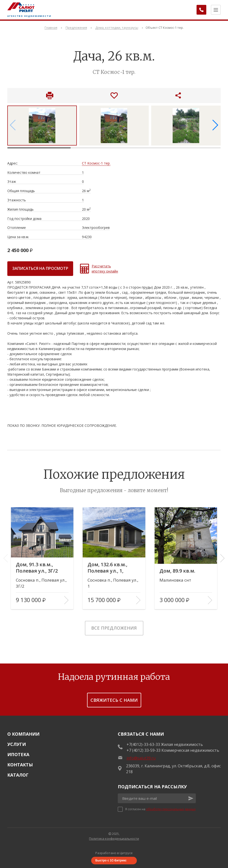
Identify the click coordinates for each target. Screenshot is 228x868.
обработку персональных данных (171, 809)
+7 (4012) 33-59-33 (144, 750)
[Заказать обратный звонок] (201, 10)
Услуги (17, 744)
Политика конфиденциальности (114, 839)
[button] (215, 125)
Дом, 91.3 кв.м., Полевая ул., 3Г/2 (37, 568)
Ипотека (18, 754)
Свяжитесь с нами (114, 700)
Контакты (20, 765)
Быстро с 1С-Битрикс (111, 860)
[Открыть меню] (216, 10)
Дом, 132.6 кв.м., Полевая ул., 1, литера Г (108, 568)
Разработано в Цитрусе (114, 853)
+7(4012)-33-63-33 (143, 744)
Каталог (18, 775)
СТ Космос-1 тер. (96, 163)
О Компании (23, 734)
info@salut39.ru (141, 758)
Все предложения (114, 628)
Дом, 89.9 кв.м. (178, 571)
